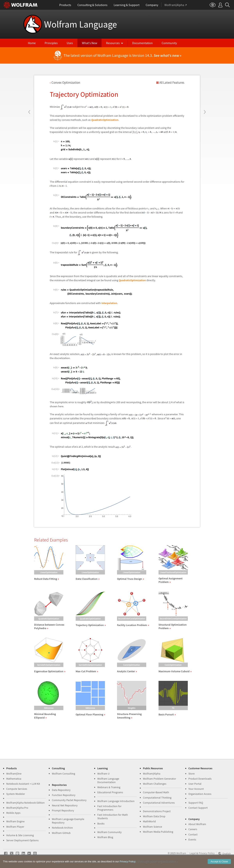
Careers (193, 829)
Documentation (142, 43)
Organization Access (200, 794)
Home (32, 43)
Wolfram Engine (15, 821)
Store (191, 774)
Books (101, 824)
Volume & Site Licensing (20, 835)
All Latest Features (172, 83)
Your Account (196, 789)
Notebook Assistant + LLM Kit (23, 784)
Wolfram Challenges (155, 784)
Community (169, 43)
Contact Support (198, 808)
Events (192, 840)
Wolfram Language (81, 24)
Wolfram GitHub (61, 833)
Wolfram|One (14, 774)
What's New (90, 43)
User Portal (195, 784)
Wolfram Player (15, 827)
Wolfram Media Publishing (158, 832)
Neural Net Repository (65, 805)
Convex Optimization (66, 83)
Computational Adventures (159, 803)
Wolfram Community (109, 832)
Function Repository (64, 795)
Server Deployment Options (22, 840)
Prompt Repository (63, 810)
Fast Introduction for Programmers (109, 808)
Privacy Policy (207, 853)
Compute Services (17, 789)
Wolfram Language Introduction (116, 801)
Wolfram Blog (105, 837)
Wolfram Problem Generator (160, 779)
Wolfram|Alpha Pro (17, 808)
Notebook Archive (62, 828)
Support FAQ (196, 803)
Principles (51, 43)
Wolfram (181, 853)
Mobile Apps (13, 813)
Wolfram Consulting (63, 774)
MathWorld (149, 821)
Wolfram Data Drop (154, 816)
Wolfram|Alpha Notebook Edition (25, 803)
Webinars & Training (109, 787)
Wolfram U (103, 774)
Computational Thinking (157, 798)
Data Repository (61, 790)
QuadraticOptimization (105, 120)
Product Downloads (200, 779)
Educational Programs (110, 792)
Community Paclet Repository (69, 800)
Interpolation (109, 303)
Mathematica (14, 779)
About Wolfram (197, 824)
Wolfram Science (152, 827)
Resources (113, 43)
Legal (193, 853)
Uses (70, 43)
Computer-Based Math (156, 792)
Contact (193, 834)
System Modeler (16, 794)
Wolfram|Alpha (152, 774)
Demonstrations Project (157, 811)
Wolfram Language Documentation (108, 780)
